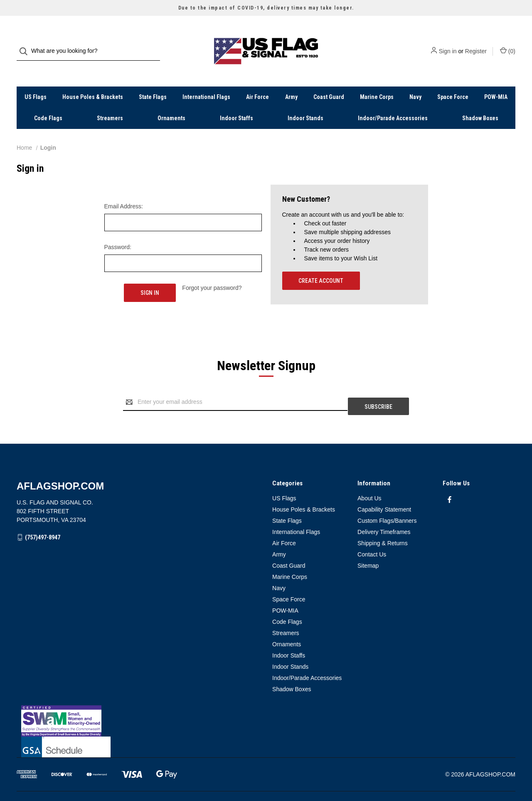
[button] (266, 697)
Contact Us (372, 531)
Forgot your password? (212, 271)
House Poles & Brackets (93, 80)
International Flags (206, 80)
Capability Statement (384, 486)
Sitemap (368, 542)
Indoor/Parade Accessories (393, 101)
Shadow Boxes (480, 101)
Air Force (257, 80)
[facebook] (449, 476)
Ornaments (171, 101)
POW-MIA (496, 80)
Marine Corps (377, 80)
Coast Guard (329, 80)
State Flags (153, 80)
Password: (118, 230)
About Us (369, 475)
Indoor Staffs (236, 101)
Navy (415, 80)
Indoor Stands (305, 101)
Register (476, 43)
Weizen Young (499, 780)
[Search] (26, 43)
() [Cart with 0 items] (508, 42)
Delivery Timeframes (384, 508)
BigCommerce (60, 780)
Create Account (321, 264)
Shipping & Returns (383, 519)
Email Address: (124, 190)
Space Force (453, 80)
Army (291, 80)
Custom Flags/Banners (387, 497)
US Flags (36, 80)
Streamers (110, 101)
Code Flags (48, 101)
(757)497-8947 (43, 514)
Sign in (448, 43)
